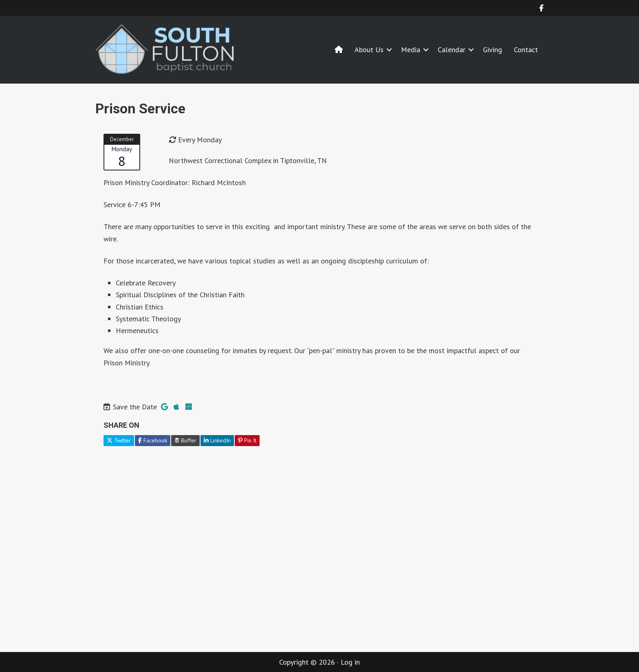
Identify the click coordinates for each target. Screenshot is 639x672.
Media (411, 50)
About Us (369, 50)
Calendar (452, 50)
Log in (350, 662)
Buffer (185, 440)
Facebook (153, 440)
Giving (492, 50)
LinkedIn (217, 440)
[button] (389, 50)
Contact (526, 50)
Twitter (119, 440)
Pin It (247, 440)
